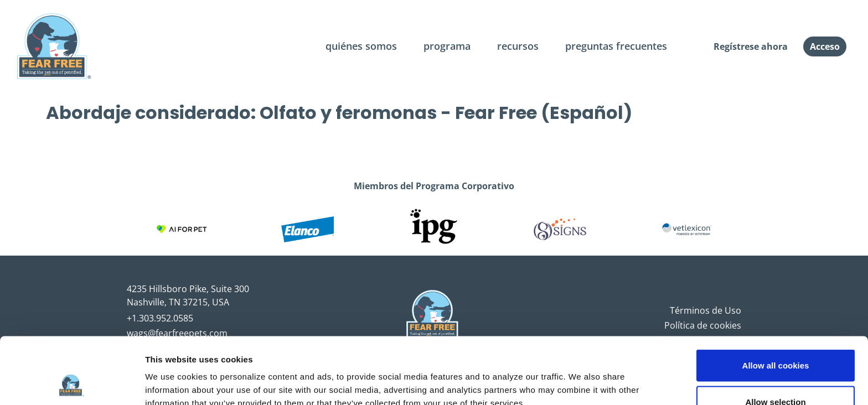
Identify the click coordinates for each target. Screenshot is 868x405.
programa (447, 46)
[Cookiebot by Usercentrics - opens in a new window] (72, 383)
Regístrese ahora (751, 46)
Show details (581, 377)
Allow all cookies (776, 303)
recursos (518, 46)
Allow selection (775, 339)
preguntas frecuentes (616, 46)
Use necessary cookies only (776, 375)
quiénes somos (361, 46)
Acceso (825, 46)
